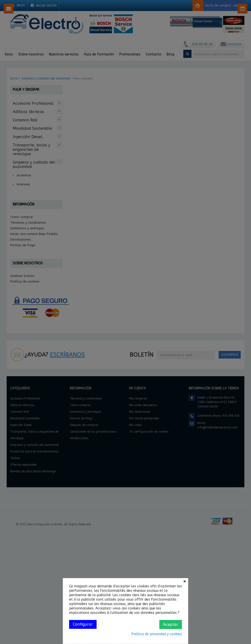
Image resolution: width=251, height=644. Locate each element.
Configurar (83, 624)
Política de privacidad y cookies (157, 634)
